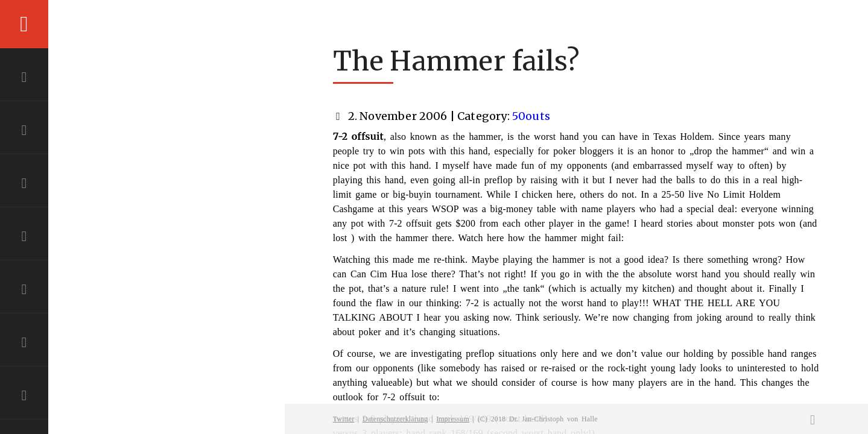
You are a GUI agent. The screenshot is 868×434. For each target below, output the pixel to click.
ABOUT (24, 130)
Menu (24, 24)
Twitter (344, 419)
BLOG (24, 395)
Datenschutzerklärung (395, 419)
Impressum (453, 419)
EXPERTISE (24, 183)
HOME (24, 77)
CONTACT (24, 342)
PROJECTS (24, 236)
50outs (531, 116)
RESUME (24, 289)
